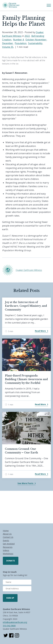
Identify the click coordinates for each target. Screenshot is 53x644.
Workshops (8, 554)
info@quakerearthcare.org (15, 622)
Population (21, 43)
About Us (7, 534)
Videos (6, 550)
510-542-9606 (9, 626)
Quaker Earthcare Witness (29, 270)
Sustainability (35, 43)
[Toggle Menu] (49, 5)
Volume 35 (8, 47)
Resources (8, 547)
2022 (27, 36)
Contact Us (8, 537)
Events (6, 540)
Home (6, 531)
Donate (11, 561)
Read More (40, 331)
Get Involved (9, 544)
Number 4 (18, 40)
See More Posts (25, 483)
